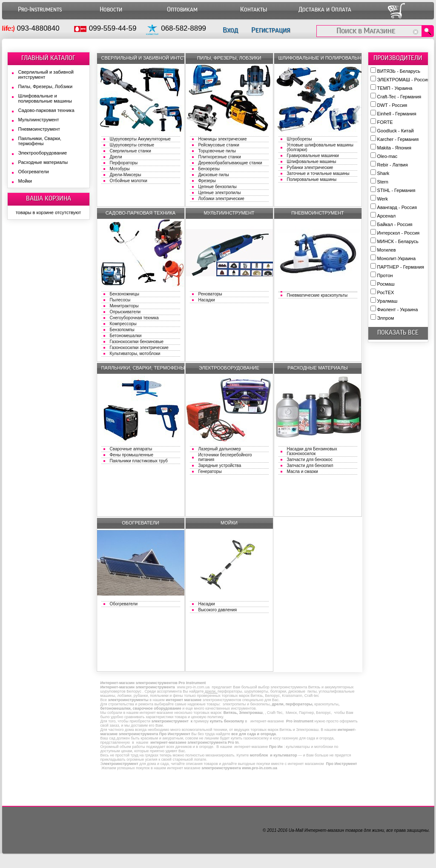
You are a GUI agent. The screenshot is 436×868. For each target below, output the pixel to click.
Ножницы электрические (223, 139)
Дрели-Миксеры (126, 175)
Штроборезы (300, 139)
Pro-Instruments (40, 10)
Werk (383, 199)
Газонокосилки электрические (139, 348)
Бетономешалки (126, 336)
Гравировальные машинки (313, 156)
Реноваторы (210, 294)
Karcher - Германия (398, 139)
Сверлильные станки (131, 151)
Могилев (387, 250)
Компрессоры (123, 324)
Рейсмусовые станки (219, 145)
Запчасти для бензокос (310, 460)
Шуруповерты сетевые (132, 145)
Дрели (116, 157)
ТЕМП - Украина (395, 88)
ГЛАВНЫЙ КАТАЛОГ (48, 58)
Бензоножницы (125, 294)
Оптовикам (182, 10)
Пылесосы (120, 300)
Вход (230, 30)
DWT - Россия (392, 105)
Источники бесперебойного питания (225, 457)
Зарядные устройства (220, 466)
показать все (398, 332)
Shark (383, 173)
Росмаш (386, 284)
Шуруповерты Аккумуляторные (140, 139)
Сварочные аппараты (131, 449)
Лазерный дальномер (220, 449)
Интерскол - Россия (399, 233)
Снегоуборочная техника (134, 318)
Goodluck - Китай (396, 131)
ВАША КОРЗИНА (49, 198)
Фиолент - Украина (398, 309)
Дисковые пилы (214, 175)
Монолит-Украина (397, 258)
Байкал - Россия (395, 224)
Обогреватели (124, 604)
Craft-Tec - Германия (399, 97)
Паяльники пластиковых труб (139, 461)
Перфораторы (124, 163)
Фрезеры (207, 181)
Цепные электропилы (220, 193)
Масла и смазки (303, 471)
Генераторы (210, 471)
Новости (111, 10)
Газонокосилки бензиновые (137, 342)
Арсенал (387, 216)
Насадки (207, 300)
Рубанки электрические (310, 168)
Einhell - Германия (397, 114)
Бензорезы (209, 169)
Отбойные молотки (129, 181)
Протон (385, 275)
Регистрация (271, 30)
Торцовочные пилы (217, 151)
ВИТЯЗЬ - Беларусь (399, 71)
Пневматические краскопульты (317, 295)
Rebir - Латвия (393, 165)
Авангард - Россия (397, 207)
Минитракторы (124, 306)
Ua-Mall (296, 830)
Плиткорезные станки (220, 157)
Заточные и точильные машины (318, 173)
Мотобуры (120, 169)
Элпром (386, 318)
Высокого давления (218, 610)
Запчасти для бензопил (310, 466)
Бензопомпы (122, 330)
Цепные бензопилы (218, 187)
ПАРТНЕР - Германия (401, 267)
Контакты (254, 10)
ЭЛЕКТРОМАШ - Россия (403, 80)
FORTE (385, 122)
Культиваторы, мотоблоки (135, 354)
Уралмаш (387, 301)
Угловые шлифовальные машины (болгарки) (320, 147)
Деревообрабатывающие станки (230, 163)
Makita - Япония (394, 148)
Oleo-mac (387, 156)
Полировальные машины (312, 179)
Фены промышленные (132, 455)
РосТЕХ (386, 292)
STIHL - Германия (396, 190)
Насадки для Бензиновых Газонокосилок (312, 451)
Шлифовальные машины (312, 162)
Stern (383, 182)
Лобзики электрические (221, 199)
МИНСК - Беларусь (398, 241)
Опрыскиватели (125, 312)
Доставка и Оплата (325, 10)
